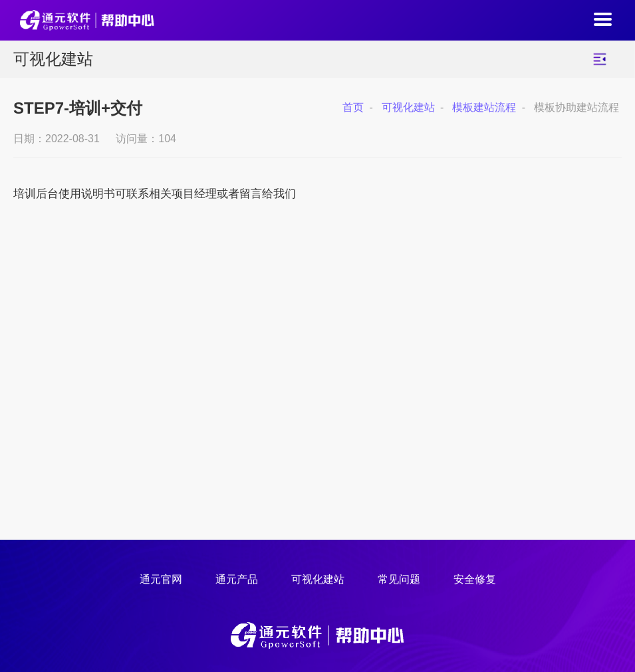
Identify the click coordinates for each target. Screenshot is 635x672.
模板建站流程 (484, 107)
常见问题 (399, 579)
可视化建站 (408, 107)
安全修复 (475, 579)
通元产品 (237, 579)
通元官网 (161, 579)
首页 (353, 107)
